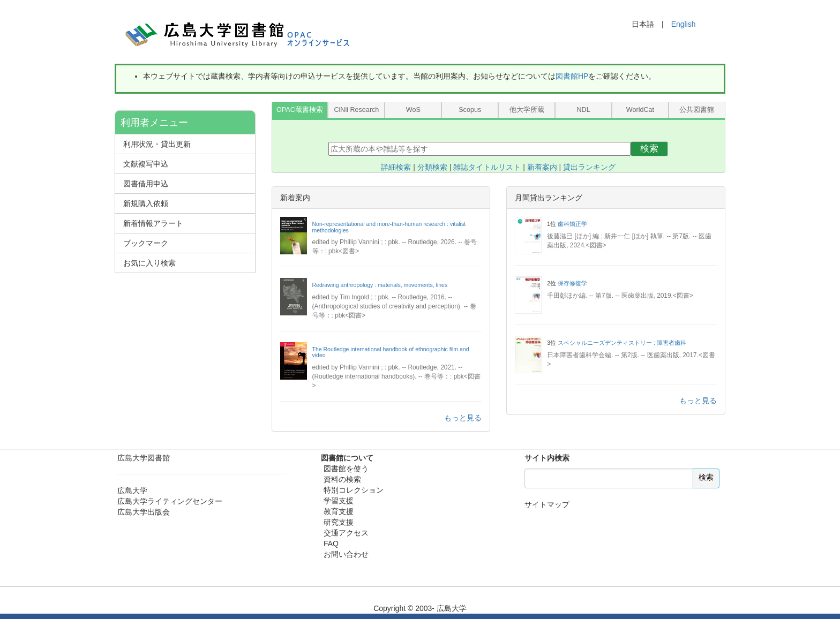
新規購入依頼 (146, 203)
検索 (649, 149)
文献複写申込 (146, 164)
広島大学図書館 (144, 458)
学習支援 (339, 501)
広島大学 (132, 490)
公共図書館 (697, 110)
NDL (583, 110)
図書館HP (572, 76)
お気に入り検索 (149, 263)
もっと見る (463, 418)
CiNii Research (356, 110)
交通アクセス (346, 533)
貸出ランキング (589, 167)
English (684, 24)
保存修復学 (572, 283)
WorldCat (640, 110)
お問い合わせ (346, 554)
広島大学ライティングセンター (170, 501)
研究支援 (339, 522)
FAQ (331, 543)
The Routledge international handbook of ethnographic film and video (391, 352)
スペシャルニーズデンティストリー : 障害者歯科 (622, 343)
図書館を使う (346, 469)
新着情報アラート (153, 223)
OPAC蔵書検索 (300, 110)
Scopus (470, 110)
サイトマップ (547, 504)
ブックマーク (146, 243)
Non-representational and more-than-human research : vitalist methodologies (389, 227)
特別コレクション (354, 490)
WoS (413, 110)
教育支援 (339, 511)
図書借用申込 (146, 184)
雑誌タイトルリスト (487, 167)
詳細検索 (396, 167)
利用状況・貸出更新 (157, 144)
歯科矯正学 (572, 224)
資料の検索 (342, 479)
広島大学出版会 (144, 512)
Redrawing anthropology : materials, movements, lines (380, 285)
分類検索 (432, 167)
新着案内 (542, 167)
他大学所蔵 (527, 110)
